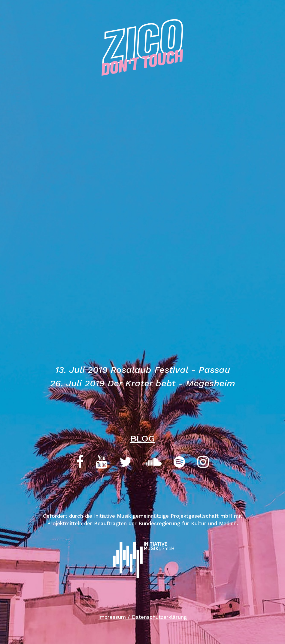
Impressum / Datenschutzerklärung (142, 617)
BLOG (142, 438)
